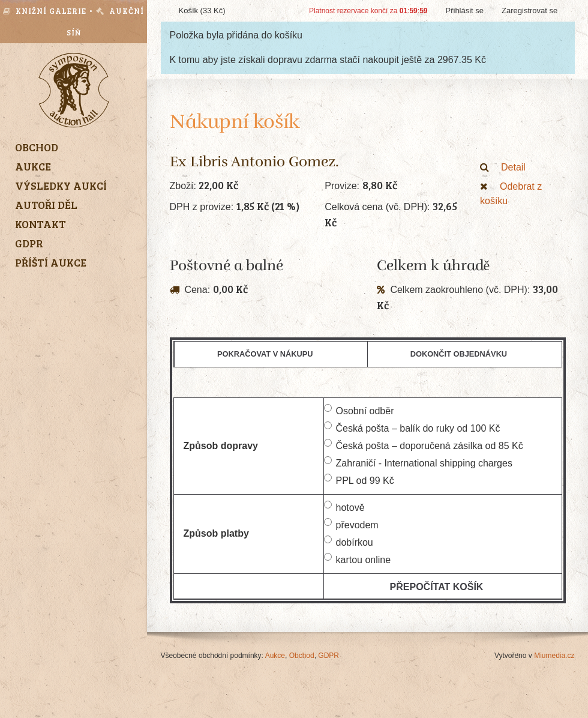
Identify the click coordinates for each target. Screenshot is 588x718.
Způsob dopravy (221, 446)
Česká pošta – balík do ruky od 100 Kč (412, 427)
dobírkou (349, 542)
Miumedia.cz (554, 656)
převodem (351, 524)
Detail (503, 167)
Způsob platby (216, 533)
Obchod (302, 656)
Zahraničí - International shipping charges (418, 462)
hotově (344, 507)
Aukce (275, 656)
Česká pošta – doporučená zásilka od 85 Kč (424, 445)
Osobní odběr (359, 410)
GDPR (328, 656)
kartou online (358, 559)
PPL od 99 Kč (359, 480)
